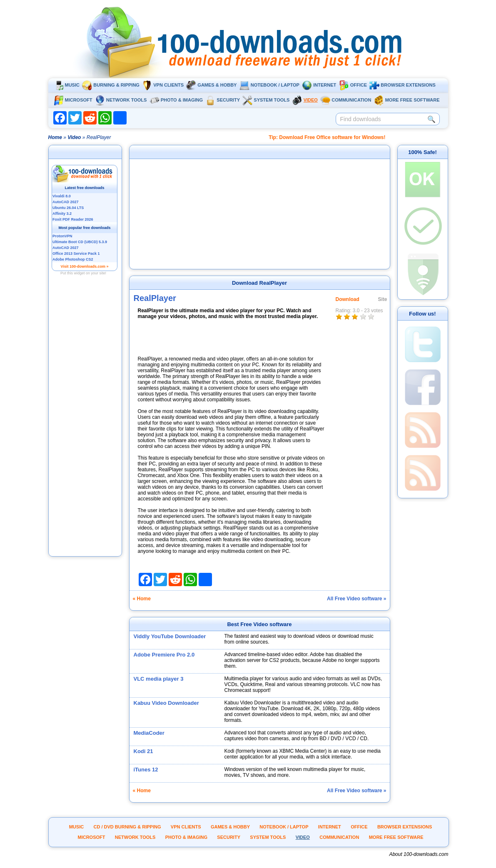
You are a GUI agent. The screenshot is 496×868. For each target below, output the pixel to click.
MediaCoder (149, 733)
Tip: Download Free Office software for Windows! (327, 137)
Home (55, 137)
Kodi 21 (143, 751)
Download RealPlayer (259, 283)
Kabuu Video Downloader (166, 703)
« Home (142, 599)
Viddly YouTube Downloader (170, 636)
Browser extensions (402, 85)
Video (305, 100)
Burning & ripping (111, 85)
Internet (319, 85)
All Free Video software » (357, 599)
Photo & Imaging (176, 100)
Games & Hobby (211, 85)
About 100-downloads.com (419, 854)
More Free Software (407, 100)
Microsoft (73, 100)
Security (223, 100)
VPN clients (163, 85)
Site (383, 299)
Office (353, 85)
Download (348, 299)
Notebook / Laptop (269, 85)
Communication (346, 100)
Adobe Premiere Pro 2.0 (164, 655)
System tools (266, 100)
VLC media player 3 (159, 679)
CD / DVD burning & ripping (127, 827)
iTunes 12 (146, 770)
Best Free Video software (259, 624)
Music (67, 85)
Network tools (121, 100)
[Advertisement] (85, 430)
